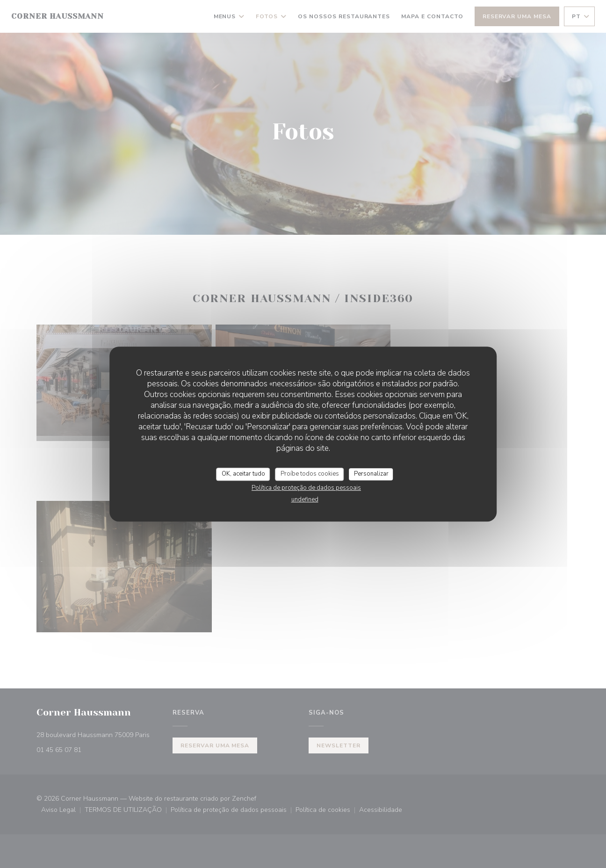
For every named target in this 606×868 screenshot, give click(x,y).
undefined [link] (305, 499)
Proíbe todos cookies (310, 474)
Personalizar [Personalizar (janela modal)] (371, 474)
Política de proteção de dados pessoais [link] (306, 488)
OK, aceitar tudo (243, 474)
